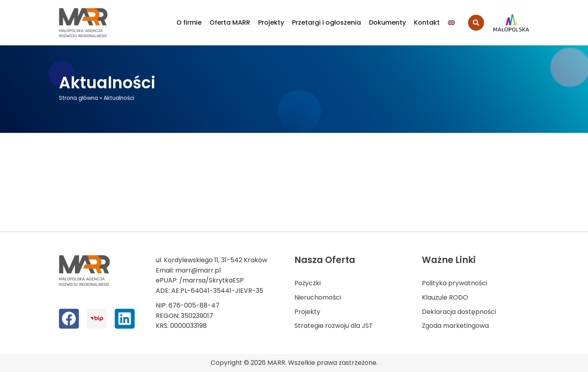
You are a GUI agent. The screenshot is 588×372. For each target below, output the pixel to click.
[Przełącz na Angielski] (451, 23)
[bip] (96, 318)
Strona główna (78, 98)
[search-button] (476, 23)
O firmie (189, 22)
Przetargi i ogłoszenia (326, 22)
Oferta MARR (230, 22)
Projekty (271, 22)
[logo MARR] (84, 23)
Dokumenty (387, 22)
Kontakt (427, 22)
